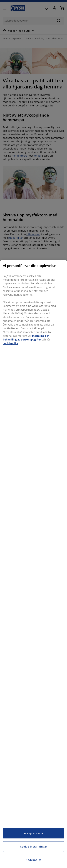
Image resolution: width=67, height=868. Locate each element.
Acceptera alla (34, 833)
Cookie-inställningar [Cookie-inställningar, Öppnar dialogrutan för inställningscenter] (34, 847)
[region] (33, 564)
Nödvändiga (33, 860)
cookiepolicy (11, 343)
